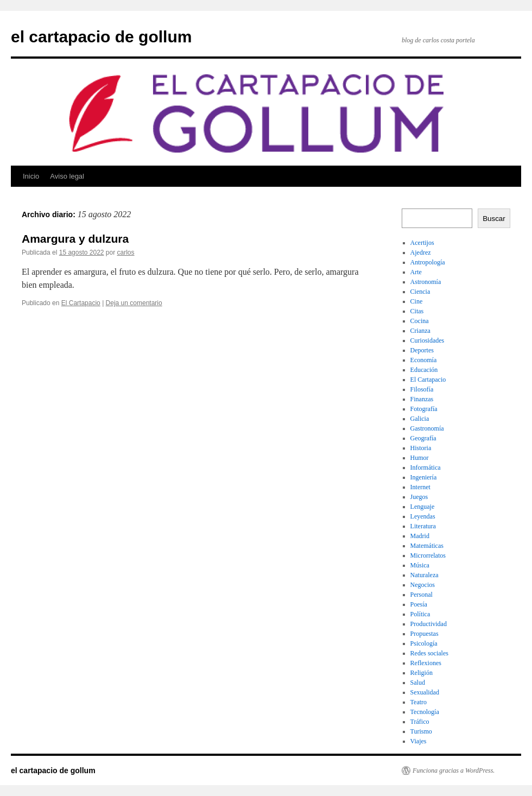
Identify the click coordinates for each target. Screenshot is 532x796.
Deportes (422, 350)
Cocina (420, 321)
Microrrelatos (428, 555)
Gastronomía (427, 428)
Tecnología (425, 712)
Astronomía (426, 282)
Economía (424, 360)
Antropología (428, 262)
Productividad (429, 624)
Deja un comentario (134, 303)
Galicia (420, 419)
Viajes (419, 741)
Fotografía (424, 409)
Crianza (420, 331)
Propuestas (425, 634)
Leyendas (423, 516)
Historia (421, 448)
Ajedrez (421, 252)
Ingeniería (424, 477)
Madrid (420, 536)
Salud (418, 683)
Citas (417, 311)
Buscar (494, 219)
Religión (422, 673)
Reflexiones (426, 663)
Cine (417, 301)
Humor (420, 458)
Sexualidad (425, 692)
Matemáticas (427, 546)
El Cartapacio (81, 303)
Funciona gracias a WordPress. (454, 770)
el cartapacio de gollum (101, 37)
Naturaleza (425, 575)
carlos (126, 252)
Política (420, 614)
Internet (420, 487)
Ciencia (420, 292)
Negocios (423, 585)
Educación (424, 370)
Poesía (419, 604)
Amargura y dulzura (75, 239)
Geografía (423, 438)
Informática (426, 468)
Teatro (419, 702)
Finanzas (422, 399)
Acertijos (422, 243)
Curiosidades (427, 340)
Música (420, 565)
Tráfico (420, 722)
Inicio (31, 176)
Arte (416, 272)
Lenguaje (423, 507)
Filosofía (422, 389)
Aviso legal (67, 176)
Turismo (421, 731)
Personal (422, 595)
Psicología (424, 643)
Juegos (419, 497)
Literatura (423, 526)
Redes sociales (429, 653)
